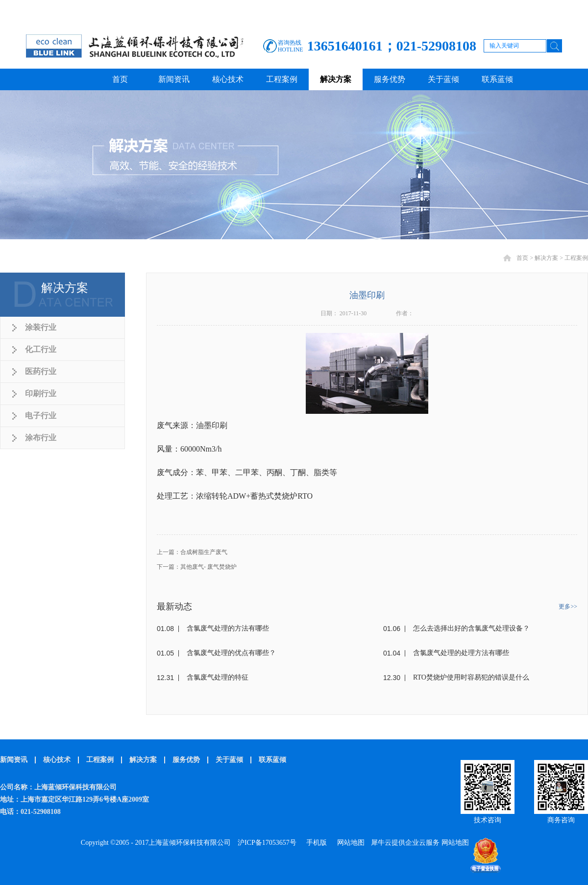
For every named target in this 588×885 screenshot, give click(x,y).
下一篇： (197, 567)
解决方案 (546, 258)
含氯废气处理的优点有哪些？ (231, 653)
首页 (120, 79)
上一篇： (192, 552)
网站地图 (349, 843)
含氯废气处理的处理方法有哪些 (461, 653)
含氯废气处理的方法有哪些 (228, 628)
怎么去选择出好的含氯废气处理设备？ (471, 628)
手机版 (315, 843)
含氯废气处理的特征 (218, 677)
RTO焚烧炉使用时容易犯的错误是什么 (471, 677)
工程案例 (576, 258)
